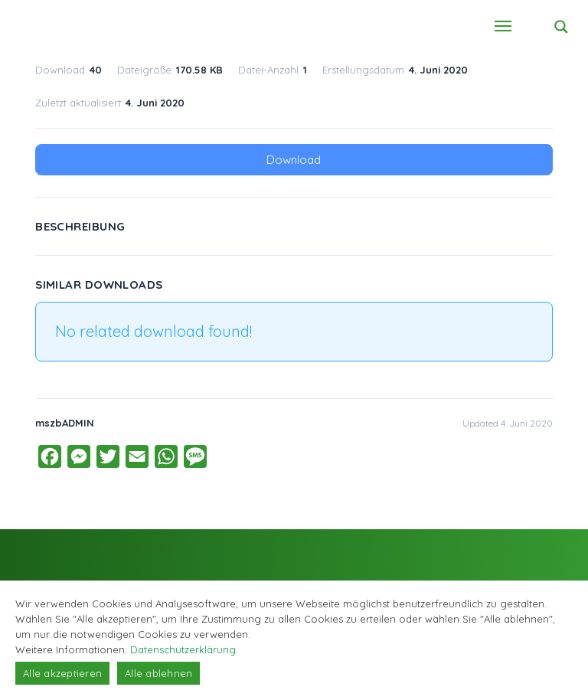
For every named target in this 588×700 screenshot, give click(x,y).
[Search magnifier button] (561, 27)
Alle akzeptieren (62, 673)
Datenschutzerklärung (183, 649)
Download (294, 160)
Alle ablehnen (158, 673)
